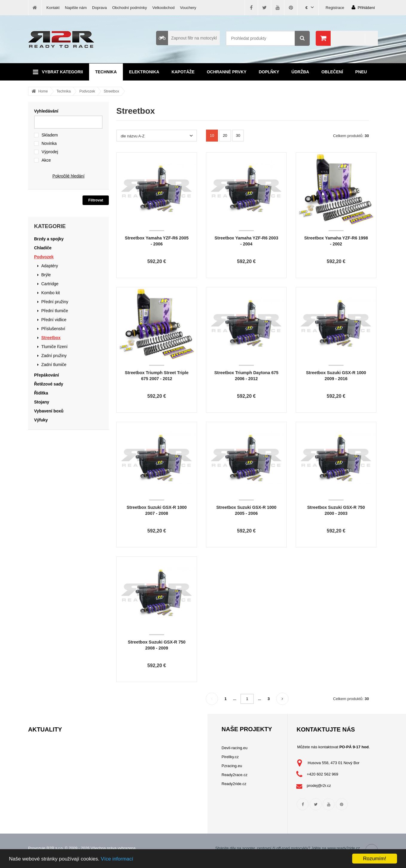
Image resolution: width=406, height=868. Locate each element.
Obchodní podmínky (129, 8)
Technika (106, 72)
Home (43, 91)
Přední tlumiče (55, 311)
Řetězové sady (49, 384)
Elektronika (144, 72)
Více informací (117, 859)
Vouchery (188, 8)
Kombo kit (51, 293)
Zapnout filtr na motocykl (186, 38)
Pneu (361, 72)
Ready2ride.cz (234, 784)
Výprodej (50, 152)
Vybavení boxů (49, 411)
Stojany (42, 402)
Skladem (50, 135)
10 (212, 135)
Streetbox (111, 91)
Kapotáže (183, 72)
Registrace (335, 8)
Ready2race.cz (235, 775)
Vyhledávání (46, 111)
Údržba (300, 72)
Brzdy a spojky (49, 239)
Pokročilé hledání (68, 176)
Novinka (49, 143)
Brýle (46, 275)
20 (225, 135)
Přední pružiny (55, 302)
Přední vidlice (54, 320)
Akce (46, 160)
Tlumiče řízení (54, 347)
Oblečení (332, 72)
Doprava (99, 8)
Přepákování (46, 375)
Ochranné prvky (227, 72)
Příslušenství (53, 329)
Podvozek (87, 91)
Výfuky (41, 420)
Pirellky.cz (230, 757)
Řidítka (41, 393)
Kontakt (53, 8)
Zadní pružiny (54, 356)
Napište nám (76, 8)
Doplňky (269, 72)
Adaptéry (50, 266)
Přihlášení (363, 7)
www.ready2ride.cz (344, 848)
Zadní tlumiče (54, 365)
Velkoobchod (164, 8)
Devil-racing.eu (235, 748)
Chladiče (43, 248)
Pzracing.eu (232, 766)
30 (238, 135)
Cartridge (50, 284)
